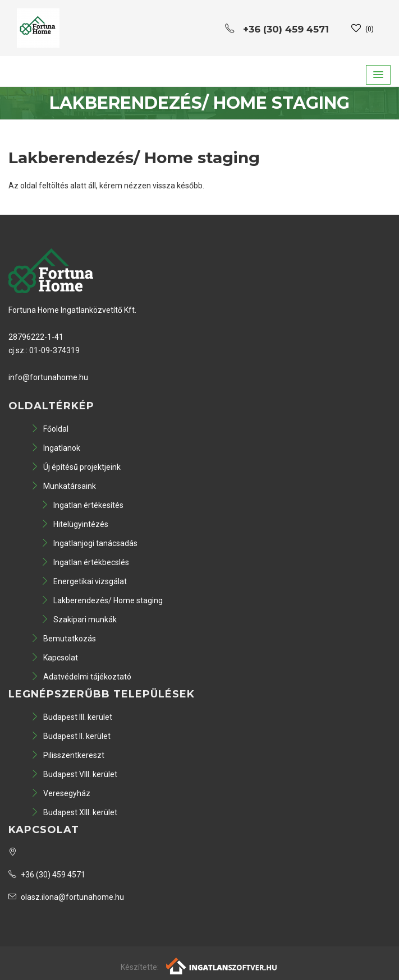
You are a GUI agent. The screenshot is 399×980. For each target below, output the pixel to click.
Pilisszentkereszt (68, 755)
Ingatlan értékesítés (82, 505)
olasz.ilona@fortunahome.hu (66, 897)
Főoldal (50, 429)
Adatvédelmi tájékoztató (81, 677)
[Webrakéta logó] (222, 965)
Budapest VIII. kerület (74, 774)
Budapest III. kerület (72, 717)
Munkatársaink (63, 486)
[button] (378, 75)
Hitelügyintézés (75, 524)
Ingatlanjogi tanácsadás (89, 543)
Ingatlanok (56, 448)
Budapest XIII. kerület (74, 812)
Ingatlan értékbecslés (85, 562)
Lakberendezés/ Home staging (102, 600)
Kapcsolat (54, 658)
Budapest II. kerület (71, 736)
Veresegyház (61, 793)
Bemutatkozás (63, 639)
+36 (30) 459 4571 (47, 875)
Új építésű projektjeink (76, 467)
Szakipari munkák (79, 620)
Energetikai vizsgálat (84, 581)
